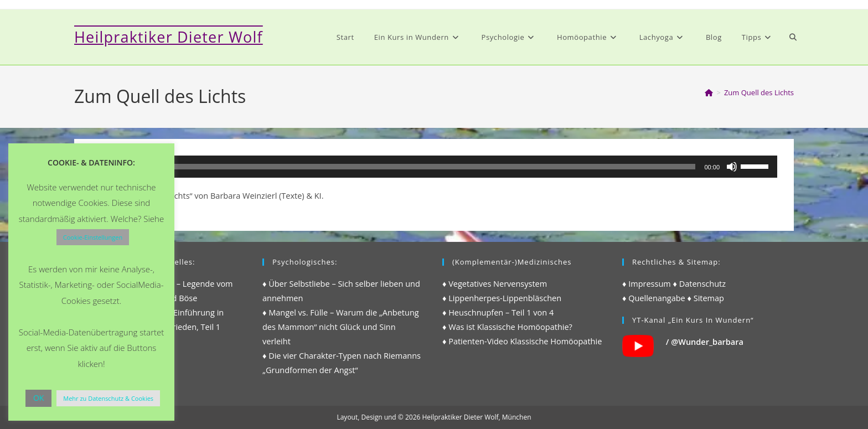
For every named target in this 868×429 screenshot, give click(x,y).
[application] (434, 167)
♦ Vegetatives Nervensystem (495, 284)
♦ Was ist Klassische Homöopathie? (507, 327)
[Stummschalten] (732, 167)
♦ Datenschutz (700, 284)
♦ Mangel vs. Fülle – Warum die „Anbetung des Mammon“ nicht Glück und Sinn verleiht (341, 327)
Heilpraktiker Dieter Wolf (169, 37)
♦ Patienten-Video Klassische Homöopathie (522, 341)
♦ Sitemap (706, 298)
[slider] (419, 167)
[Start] (709, 92)
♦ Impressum (647, 284)
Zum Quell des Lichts (759, 92)
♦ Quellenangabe (654, 298)
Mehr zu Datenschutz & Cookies (108, 398)
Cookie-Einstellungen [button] (93, 237)
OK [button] (38, 398)
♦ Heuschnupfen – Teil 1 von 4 (498, 312)
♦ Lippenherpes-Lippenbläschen (502, 298)
